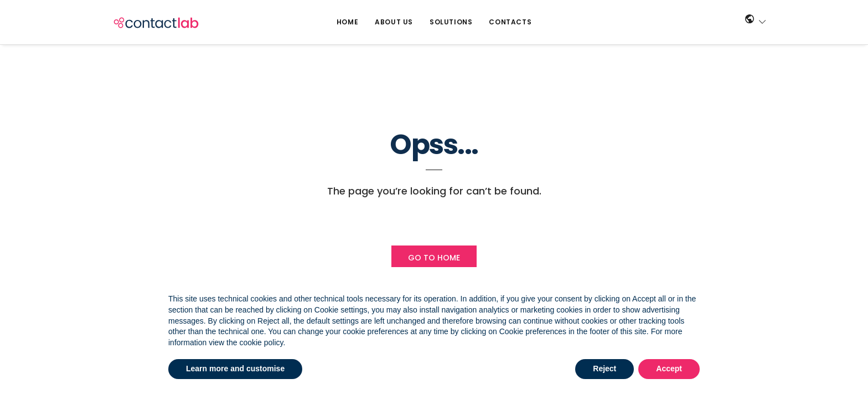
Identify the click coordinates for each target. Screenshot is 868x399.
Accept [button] (669, 369)
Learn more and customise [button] (235, 369)
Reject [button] (604, 369)
